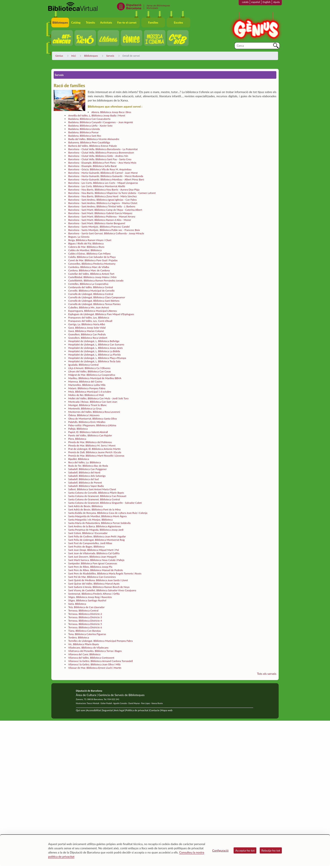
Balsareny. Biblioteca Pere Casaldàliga (89, 142)
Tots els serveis (267, 674)
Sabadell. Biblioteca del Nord (84, 472)
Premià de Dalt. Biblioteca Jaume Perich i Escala (95, 452)
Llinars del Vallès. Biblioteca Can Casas (90, 371)
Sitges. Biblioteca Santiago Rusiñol (87, 600)
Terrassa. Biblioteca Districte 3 (85, 617)
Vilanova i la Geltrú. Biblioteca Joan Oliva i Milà (94, 664)
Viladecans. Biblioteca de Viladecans (88, 648)
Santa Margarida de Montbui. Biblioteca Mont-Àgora (97, 516)
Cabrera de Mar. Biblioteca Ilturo (86, 247)
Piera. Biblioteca (77, 439)
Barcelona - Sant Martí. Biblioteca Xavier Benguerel (97, 223)
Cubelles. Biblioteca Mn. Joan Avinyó (89, 307)
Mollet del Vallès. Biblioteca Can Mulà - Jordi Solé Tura (98, 398)
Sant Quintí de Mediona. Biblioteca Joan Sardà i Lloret (98, 580)
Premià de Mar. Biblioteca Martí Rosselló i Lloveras (96, 456)
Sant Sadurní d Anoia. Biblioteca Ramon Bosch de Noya (99, 587)
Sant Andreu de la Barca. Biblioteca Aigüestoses (95, 526)
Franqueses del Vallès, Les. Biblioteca (89, 318)
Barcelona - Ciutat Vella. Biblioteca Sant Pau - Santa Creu (100, 159)
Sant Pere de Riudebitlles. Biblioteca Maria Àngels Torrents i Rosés (105, 573)
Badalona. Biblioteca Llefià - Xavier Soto (90, 126)
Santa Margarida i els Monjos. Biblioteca (90, 520)
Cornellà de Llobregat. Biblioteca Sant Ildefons (94, 301)
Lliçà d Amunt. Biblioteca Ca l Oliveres (89, 368)
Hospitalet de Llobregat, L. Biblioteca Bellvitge (94, 341)
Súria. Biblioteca (77, 604)
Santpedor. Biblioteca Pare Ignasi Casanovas (93, 563)
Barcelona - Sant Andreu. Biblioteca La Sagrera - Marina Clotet (103, 203)
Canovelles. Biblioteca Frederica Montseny (92, 264)
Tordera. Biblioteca (79, 637)
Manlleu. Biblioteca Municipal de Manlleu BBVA (95, 378)
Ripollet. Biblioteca (79, 459)
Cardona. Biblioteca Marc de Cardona (89, 270)
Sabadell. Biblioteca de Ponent (85, 483)
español (256, 2)
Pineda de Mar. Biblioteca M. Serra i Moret (92, 445)
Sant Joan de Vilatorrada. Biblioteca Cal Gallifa (94, 553)
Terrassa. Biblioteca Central (83, 610)
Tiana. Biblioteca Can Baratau (84, 631)
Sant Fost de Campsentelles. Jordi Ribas (90, 543)
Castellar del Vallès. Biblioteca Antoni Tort (91, 274)
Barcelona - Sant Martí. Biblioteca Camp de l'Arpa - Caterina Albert (105, 210)
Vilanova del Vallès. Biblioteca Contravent (91, 658)
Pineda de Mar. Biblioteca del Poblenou (90, 442)
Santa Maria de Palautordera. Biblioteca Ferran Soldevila (99, 523)
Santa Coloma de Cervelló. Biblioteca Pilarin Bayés (96, 493)
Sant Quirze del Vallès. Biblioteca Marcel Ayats (94, 584)
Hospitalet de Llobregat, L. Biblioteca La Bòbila (94, 351)
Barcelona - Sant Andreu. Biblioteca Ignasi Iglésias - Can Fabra (102, 200)
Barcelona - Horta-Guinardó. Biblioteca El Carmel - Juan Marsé (103, 173)
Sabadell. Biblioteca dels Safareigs (87, 476)
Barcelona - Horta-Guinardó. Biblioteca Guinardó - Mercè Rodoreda (106, 176)
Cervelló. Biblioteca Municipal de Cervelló (91, 291)
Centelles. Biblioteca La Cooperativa (88, 284)
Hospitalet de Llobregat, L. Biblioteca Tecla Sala (94, 361)
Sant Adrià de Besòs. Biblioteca (85, 506)
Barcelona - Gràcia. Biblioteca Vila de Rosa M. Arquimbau (100, 169)
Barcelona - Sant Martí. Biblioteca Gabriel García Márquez (100, 213)
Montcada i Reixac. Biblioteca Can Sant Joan (93, 402)
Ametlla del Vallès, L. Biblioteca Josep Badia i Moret (97, 115)
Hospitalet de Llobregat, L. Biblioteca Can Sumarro (96, 344)
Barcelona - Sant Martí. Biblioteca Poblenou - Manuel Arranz (102, 216)
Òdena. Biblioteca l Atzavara (84, 415)
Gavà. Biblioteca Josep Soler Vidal (87, 328)
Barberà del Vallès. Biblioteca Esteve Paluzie (92, 146)
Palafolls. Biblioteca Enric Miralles (87, 422)
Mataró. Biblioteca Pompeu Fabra (87, 388)
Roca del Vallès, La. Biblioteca (84, 462)
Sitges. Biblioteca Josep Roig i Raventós (90, 597)
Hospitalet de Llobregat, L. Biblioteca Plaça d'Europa (97, 358)
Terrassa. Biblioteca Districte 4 (85, 621)
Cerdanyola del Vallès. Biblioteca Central (90, 287)
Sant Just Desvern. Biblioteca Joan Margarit (92, 557)
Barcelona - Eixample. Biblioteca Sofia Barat (92, 166)
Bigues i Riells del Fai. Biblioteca (86, 243)
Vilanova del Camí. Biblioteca (84, 654)
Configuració (220, 850)
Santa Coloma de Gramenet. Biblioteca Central (94, 499)
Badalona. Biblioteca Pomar (83, 132)
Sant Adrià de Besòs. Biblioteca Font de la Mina (94, 509)
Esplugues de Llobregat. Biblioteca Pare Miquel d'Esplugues (101, 314)
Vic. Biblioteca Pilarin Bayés (84, 644)
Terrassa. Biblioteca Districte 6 (85, 627)
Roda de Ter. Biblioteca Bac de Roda (88, 466)
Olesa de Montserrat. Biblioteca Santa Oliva (92, 419)
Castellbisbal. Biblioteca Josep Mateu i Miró (92, 277)
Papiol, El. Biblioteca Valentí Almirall (88, 432)
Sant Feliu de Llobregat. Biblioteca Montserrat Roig (96, 540)
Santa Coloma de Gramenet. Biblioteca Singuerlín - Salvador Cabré (105, 503)
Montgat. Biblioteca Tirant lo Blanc (87, 405)
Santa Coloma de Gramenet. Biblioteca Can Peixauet (97, 496)
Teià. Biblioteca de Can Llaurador (86, 607)
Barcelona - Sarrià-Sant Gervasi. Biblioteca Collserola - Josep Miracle (106, 233)
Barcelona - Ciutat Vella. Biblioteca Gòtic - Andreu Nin (98, 156)
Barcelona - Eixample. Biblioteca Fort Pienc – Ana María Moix (102, 163)
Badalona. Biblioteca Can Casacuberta (89, 119)
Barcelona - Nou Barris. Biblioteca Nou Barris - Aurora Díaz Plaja (104, 190)
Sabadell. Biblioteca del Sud (83, 479)
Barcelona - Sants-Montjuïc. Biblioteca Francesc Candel (99, 227)
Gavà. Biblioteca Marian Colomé (86, 331)
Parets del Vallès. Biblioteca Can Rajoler (90, 435)
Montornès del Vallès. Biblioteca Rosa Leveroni (94, 412)
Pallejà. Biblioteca (78, 429)
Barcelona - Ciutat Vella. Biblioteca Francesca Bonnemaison (101, 152)
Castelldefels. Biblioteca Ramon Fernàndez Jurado (96, 280)
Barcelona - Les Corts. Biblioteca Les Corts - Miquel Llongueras (103, 183)
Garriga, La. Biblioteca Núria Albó (87, 324)
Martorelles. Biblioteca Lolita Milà (87, 385)
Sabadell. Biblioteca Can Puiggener (87, 469)
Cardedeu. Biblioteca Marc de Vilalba (89, 267)
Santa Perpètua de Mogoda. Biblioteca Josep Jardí (96, 530)
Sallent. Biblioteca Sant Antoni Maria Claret (92, 489)
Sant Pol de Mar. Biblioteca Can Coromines (92, 577)
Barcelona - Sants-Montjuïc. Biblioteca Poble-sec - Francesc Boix (104, 230)
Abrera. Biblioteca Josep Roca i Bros (111, 112)
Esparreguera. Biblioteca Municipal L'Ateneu (92, 311)
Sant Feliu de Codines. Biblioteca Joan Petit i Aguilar (97, 536)
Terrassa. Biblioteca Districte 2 (85, 614)
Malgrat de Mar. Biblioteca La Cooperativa (92, 375)
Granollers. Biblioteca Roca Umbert (88, 338)
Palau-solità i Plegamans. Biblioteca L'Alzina (92, 425)
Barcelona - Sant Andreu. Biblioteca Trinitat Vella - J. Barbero (102, 206)
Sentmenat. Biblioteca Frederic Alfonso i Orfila (94, 594)
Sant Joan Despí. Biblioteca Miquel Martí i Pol (93, 550)
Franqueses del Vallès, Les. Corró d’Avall (90, 321)
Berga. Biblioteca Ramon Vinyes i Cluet (90, 240)
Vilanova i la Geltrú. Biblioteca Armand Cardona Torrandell (100, 661)
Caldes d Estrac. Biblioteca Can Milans (89, 254)
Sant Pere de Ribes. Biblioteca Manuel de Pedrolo (96, 570)
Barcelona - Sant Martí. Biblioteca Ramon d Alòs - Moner (100, 220)
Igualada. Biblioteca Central (83, 365)
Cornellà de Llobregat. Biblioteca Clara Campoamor (97, 297)
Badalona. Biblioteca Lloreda (84, 129)
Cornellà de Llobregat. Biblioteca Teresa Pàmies (94, 304)
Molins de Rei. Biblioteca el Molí (86, 395)
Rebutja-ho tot (271, 850)
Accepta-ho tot (245, 850)
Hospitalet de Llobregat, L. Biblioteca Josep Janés (95, 348)
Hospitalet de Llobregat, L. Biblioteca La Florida (94, 355)
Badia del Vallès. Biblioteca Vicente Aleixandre (94, 139)
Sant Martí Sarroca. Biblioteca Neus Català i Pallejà (96, 560)
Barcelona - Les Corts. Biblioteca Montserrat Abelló (97, 186)
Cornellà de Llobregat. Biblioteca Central (91, 294)
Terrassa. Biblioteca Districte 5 (85, 624)
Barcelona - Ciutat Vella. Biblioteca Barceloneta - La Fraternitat (103, 149)
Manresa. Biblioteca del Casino (85, 381)
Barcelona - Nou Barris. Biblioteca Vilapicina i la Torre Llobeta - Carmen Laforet (112, 193)
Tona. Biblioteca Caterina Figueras (87, 634)
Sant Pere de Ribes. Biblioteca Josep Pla (90, 567)
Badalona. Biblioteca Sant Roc (85, 136)
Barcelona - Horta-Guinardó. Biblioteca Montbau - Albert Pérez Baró (106, 179)
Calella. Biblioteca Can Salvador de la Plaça (92, 257)
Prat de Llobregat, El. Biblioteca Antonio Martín (94, 449)
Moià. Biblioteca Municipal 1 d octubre (90, 392)
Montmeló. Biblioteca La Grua (85, 408)
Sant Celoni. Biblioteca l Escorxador (88, 533)
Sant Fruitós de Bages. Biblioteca (86, 546)
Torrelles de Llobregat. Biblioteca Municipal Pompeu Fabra (100, 641)
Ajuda (276, 2)
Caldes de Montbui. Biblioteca (85, 250)
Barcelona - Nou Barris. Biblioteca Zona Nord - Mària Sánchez (102, 196)
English (267, 2)
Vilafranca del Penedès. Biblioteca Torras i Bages (95, 651)
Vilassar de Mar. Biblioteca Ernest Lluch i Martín (95, 668)
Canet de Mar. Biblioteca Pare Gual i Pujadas (93, 260)
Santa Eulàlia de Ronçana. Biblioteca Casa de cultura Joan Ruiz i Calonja (108, 513)
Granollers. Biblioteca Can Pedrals (87, 334)
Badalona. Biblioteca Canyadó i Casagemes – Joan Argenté (101, 122)
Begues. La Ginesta (79, 237)
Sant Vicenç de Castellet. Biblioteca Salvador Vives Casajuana (102, 590)
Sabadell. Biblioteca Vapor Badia (86, 486)
